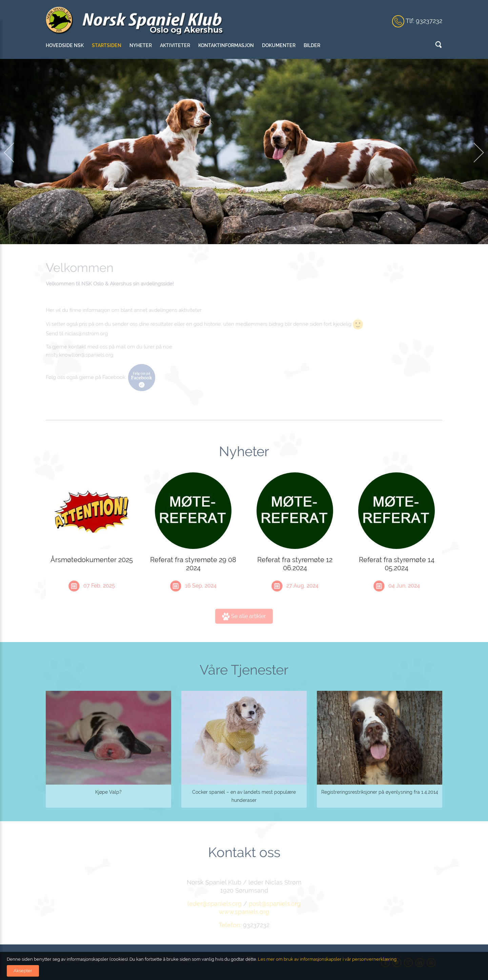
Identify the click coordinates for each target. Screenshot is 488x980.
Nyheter (141, 45)
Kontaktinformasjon (226, 45)
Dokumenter (279, 45)
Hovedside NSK (65, 45)
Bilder (312, 45)
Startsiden (107, 45)
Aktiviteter (175, 45)
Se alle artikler (244, 619)
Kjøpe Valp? (108, 792)
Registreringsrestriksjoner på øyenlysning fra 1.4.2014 (380, 792)
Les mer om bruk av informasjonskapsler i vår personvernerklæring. (327, 959)
